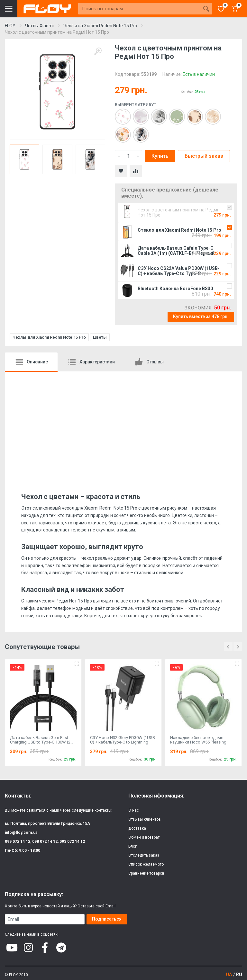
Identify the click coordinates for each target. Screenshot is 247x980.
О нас (134, 810)
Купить (160, 156)
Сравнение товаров (146, 873)
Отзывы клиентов (145, 819)
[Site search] (139, 9)
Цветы (100, 337)
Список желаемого (146, 864)
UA (229, 975)
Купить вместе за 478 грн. (201, 316)
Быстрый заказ (204, 156)
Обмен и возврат (144, 837)
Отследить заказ (144, 855)
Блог (133, 846)
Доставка (137, 828)
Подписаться (107, 919)
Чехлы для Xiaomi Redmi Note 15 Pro (49, 337)
